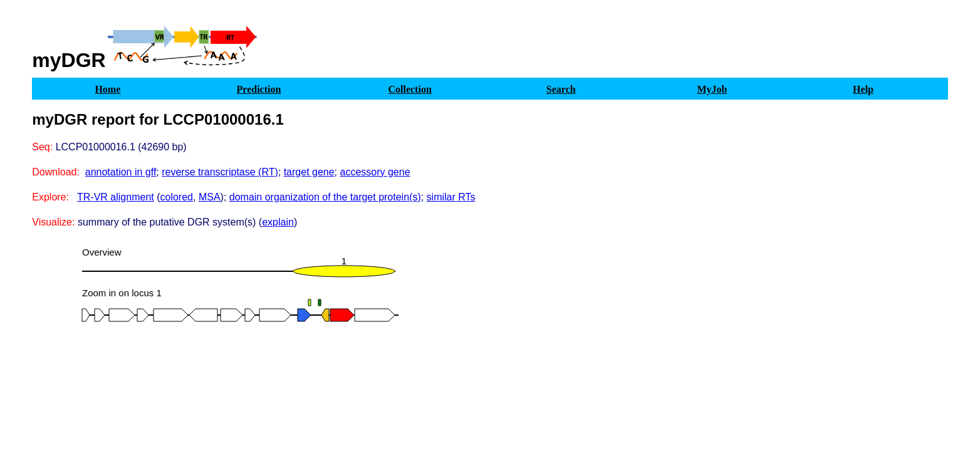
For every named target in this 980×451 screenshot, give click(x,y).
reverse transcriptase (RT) (220, 172)
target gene (309, 172)
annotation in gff (121, 172)
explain (278, 222)
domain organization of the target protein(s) (325, 197)
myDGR (69, 60)
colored (177, 197)
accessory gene (375, 172)
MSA (210, 197)
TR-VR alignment (116, 197)
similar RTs (451, 197)
